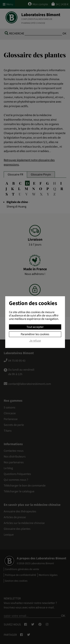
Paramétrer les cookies (35, 334)
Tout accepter (35, 327)
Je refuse (35, 341)
